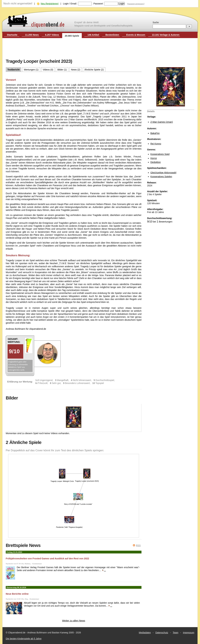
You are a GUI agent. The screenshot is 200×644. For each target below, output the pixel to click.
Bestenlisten (112, 35)
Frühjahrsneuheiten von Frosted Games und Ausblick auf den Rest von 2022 (47, 559)
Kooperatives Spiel (160, 154)
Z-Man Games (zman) (162, 122)
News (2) (76, 70)
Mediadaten (145, 633)
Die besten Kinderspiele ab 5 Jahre (24, 639)
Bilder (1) (62, 70)
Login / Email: (70, 4)
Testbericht (13, 70)
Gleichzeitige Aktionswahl (163, 173)
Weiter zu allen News (74, 621)
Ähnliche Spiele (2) (94, 70)
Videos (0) (48, 70)
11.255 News (32, 35)
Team (176, 633)
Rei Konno (156, 144)
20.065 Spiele (72, 36)
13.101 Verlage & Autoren (166, 35)
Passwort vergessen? (136, 4)
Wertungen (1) (31, 70)
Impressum (189, 633)
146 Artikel (93, 35)
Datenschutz (162, 633)
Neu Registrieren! (50, 4)
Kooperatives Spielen (161, 177)
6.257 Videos (52, 35)
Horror (154, 158)
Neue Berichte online (17, 594)
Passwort (98, 4)
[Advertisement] (100, 49)
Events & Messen (136, 35)
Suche (156, 22)
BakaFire (155, 133)
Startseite (12, 35)
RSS (138, 545)
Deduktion (156, 162)
